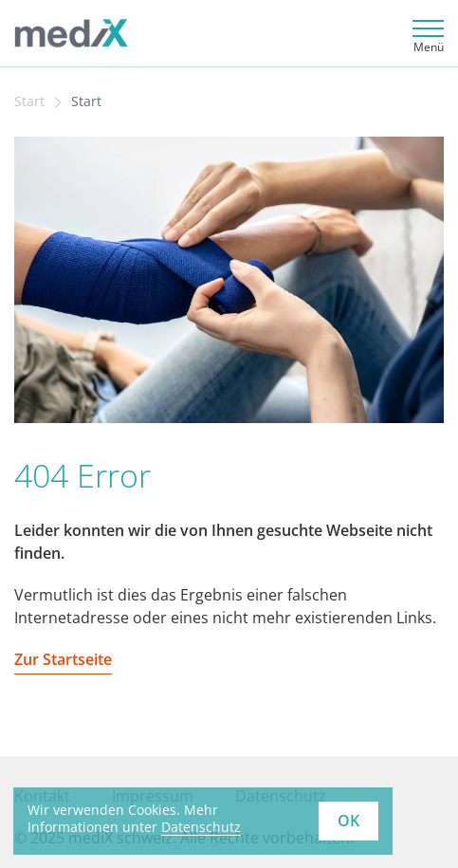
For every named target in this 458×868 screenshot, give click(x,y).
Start (29, 102)
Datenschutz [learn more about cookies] (201, 827)
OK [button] (348, 821)
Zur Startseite (63, 659)
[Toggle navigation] (425, 34)
